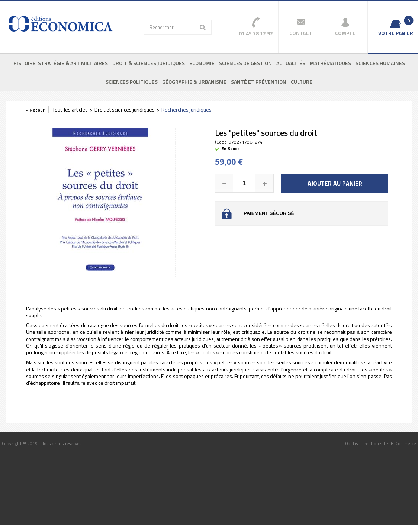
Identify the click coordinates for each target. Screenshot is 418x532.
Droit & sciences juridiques (149, 63)
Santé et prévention (259, 82)
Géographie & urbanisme (194, 82)
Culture (302, 82)
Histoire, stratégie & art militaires (61, 63)
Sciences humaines (380, 63)
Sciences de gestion (245, 63)
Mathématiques (330, 63)
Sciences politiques (132, 82)
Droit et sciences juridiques (125, 109)
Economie (202, 63)
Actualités (291, 63)
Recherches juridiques (187, 109)
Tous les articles (70, 109)
